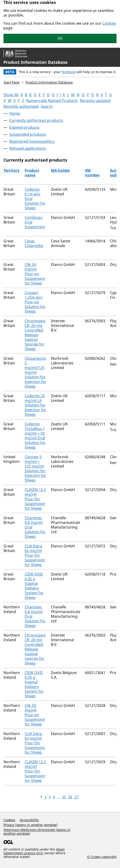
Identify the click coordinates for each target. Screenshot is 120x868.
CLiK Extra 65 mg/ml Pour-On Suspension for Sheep (35, 555)
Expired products (24, 127)
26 (70, 797)
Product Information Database (36, 62)
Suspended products (28, 134)
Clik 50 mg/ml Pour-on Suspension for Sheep (35, 274)
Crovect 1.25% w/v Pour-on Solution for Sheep (35, 302)
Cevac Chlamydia (34, 243)
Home (15, 113)
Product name (32, 173)
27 (77, 797)
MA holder (60, 170)
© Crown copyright (102, 857)
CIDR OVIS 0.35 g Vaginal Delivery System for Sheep (34, 586)
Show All (11, 95)
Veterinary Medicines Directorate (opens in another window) (37, 832)
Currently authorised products (36, 120)
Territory (12, 170)
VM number (92, 173)
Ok (60, 38)
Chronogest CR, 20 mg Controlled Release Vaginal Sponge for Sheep (35, 335)
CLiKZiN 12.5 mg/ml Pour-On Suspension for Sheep (35, 499)
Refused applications (28, 148)
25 (64, 797)
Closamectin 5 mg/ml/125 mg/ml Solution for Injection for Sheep (35, 372)
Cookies (109, 23)
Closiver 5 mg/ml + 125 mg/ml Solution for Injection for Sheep (35, 468)
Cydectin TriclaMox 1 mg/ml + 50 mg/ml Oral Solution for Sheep (35, 436)
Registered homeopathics (32, 141)
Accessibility (29, 820)
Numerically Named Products (52, 101)
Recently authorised (21, 106)
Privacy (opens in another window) (30, 825)
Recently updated (95, 101)
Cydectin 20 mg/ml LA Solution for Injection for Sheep (35, 405)
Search (47, 106)
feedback (69, 72)
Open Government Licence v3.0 (34, 851)
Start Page (12, 82)
